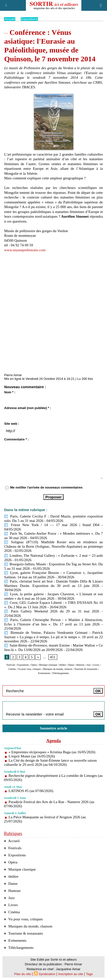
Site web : (12, 424)
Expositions (29, 19)
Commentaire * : (17, 439)
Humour (80, 665)
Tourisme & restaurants (86, 669)
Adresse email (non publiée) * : (28, 408)
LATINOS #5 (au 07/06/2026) (31, 791)
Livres (96, 665)
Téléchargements (60, 673)
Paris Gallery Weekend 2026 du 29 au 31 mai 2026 (52, 611)
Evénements (44, 673)
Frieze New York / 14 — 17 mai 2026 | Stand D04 (52, 525)
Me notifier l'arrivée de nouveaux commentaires (46, 487)
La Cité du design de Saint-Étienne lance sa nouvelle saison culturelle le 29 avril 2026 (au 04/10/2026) (50, 762)
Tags (89, 974)
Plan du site (23, 974)
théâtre (63, 665)
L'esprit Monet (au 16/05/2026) (32, 756)
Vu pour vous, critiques (29, 669)
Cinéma (12, 669)
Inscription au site (71, 974)
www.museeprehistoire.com (25, 250)
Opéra (34, 665)
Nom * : (10, 392)
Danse (71, 665)
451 (53, 657)
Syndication (47, 974)
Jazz (89, 665)
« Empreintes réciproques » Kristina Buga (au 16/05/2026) (52, 752)
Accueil (10, 19)
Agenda (53, 741)
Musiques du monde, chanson (58, 669)
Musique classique (48, 665)
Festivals (11, 665)
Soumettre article (54, 728)
